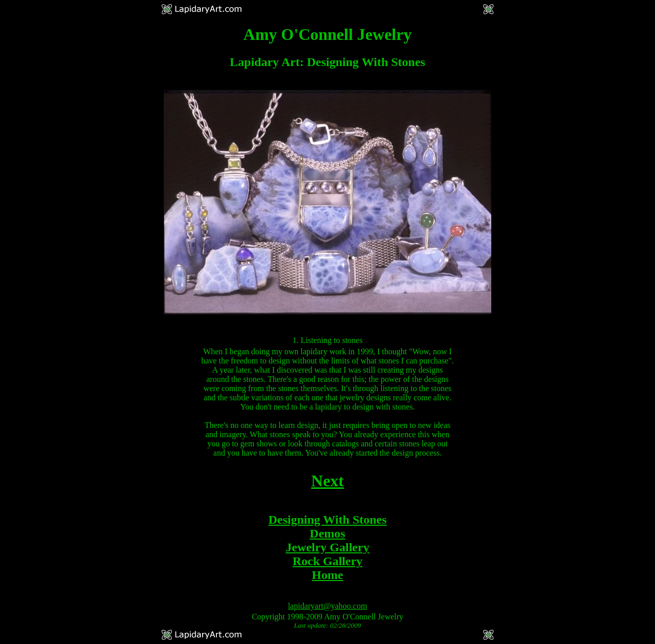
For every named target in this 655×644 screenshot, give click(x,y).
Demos (327, 533)
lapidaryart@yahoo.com (328, 606)
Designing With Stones (327, 520)
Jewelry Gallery (327, 547)
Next (327, 481)
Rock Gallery (328, 561)
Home (327, 575)
